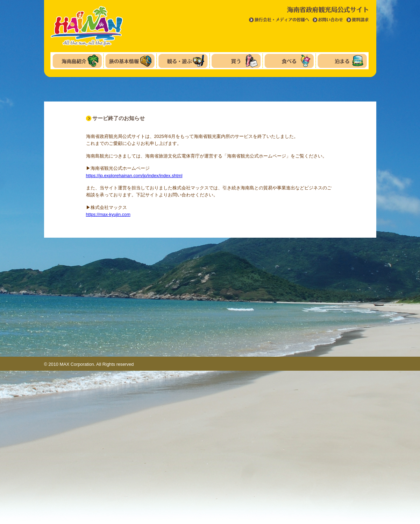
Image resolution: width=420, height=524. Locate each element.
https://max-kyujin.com (108, 214)
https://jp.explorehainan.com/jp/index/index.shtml (134, 176)
